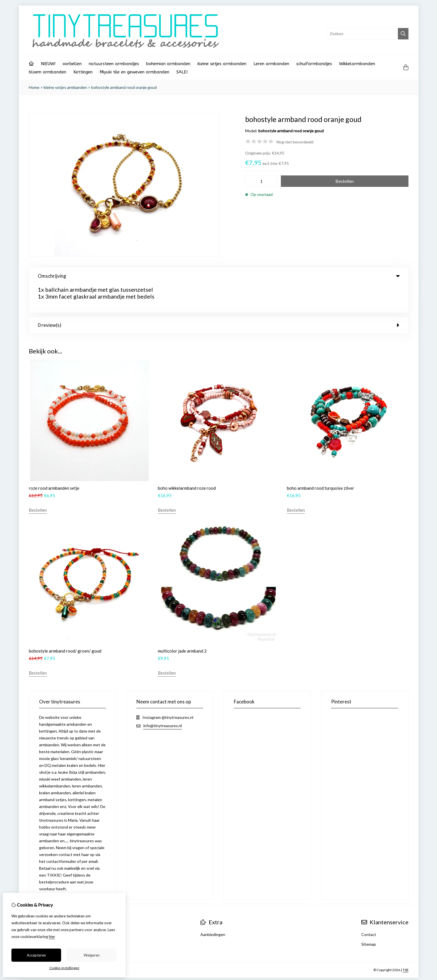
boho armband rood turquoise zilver (321, 460)
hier (52, 937)
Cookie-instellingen (64, 968)
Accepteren (36, 955)
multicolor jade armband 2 (182, 622)
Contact (369, 906)
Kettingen (83, 72)
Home (34, 87)
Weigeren (92, 955)
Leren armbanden (271, 64)
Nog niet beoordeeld (295, 142)
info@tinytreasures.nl (163, 697)
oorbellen (72, 64)
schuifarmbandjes (314, 64)
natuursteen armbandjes (114, 64)
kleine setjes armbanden (222, 64)
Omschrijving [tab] (219, 276)
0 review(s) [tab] (219, 296)
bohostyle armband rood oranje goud (124, 87)
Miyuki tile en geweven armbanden (134, 72)
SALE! (182, 72)
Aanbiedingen (213, 906)
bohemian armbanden (168, 64)
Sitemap (369, 916)
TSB (405, 941)
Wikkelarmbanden (357, 64)
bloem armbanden (48, 72)
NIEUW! (48, 64)
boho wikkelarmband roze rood (187, 460)
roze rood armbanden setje (54, 460)
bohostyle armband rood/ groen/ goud (65, 622)
